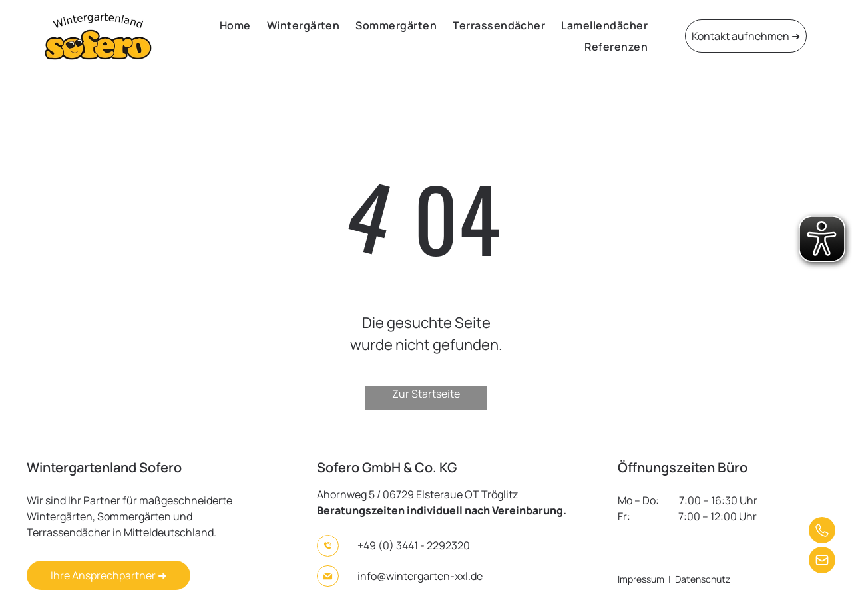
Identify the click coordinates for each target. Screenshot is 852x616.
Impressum (641, 579)
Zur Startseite (426, 394)
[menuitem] (235, 25)
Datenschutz (703, 579)
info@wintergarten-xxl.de (420, 576)
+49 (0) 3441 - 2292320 (414, 545)
